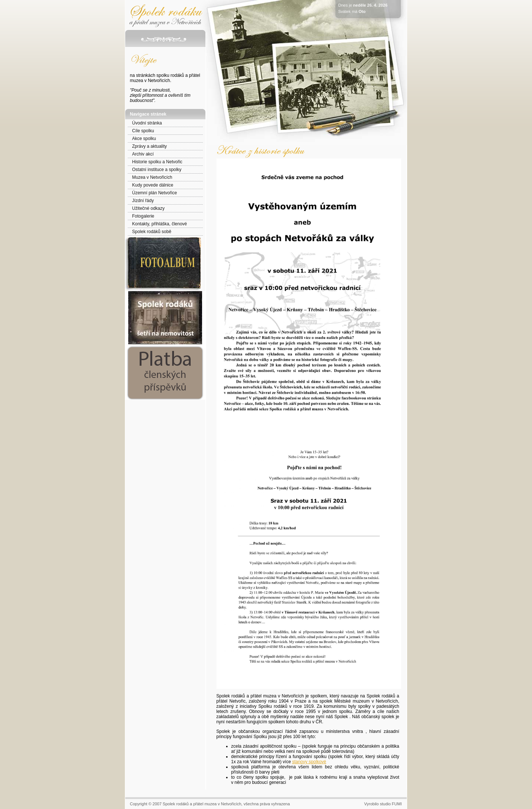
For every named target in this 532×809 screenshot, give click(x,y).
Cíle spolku (143, 131)
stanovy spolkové (309, 762)
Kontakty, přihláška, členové (160, 224)
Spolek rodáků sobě (152, 232)
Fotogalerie (143, 216)
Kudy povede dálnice (153, 185)
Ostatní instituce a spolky (157, 170)
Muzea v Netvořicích (152, 177)
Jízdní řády (143, 201)
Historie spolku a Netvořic (157, 162)
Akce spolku (144, 139)
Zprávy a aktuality (150, 146)
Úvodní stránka (147, 123)
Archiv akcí (143, 154)
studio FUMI (391, 804)
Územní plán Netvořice (155, 193)
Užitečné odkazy (149, 208)
